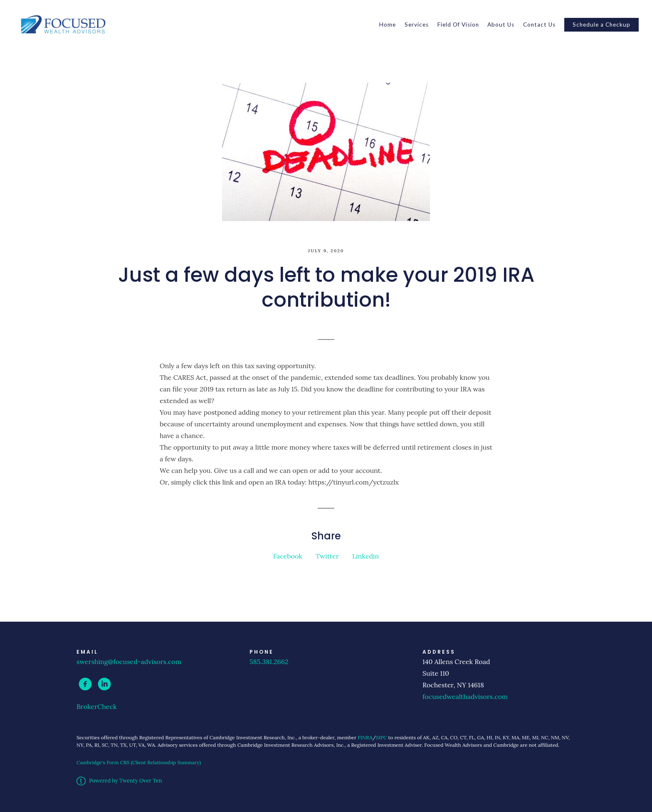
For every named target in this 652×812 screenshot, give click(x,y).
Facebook (288, 556)
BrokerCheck (97, 706)
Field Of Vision (458, 25)
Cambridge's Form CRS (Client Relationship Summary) (139, 762)
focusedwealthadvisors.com (465, 696)
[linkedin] (104, 684)
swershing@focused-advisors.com (129, 662)
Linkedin (366, 556)
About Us (501, 25)
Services (417, 25)
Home (388, 25)
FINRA (365, 737)
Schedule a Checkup (601, 25)
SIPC (381, 737)
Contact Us (539, 25)
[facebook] (85, 684)
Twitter (327, 556)
